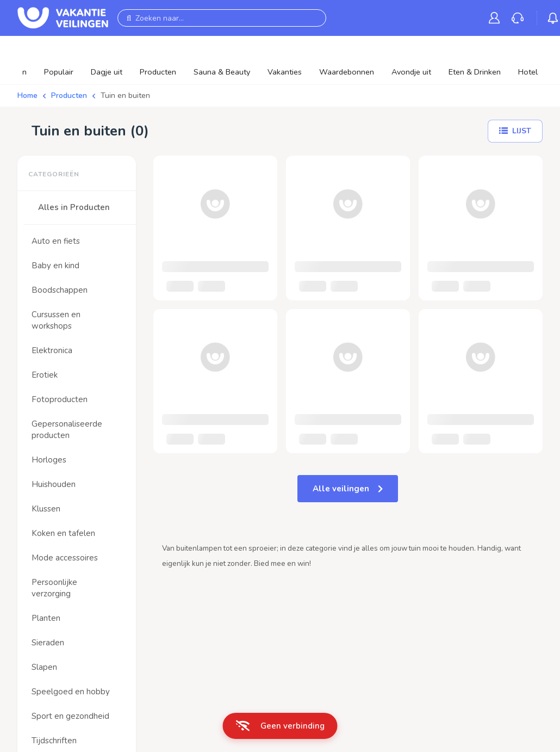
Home (27, 95)
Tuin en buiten (125, 95)
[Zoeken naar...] (222, 18)
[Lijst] (515, 131)
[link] (496, 18)
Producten (69, 95)
